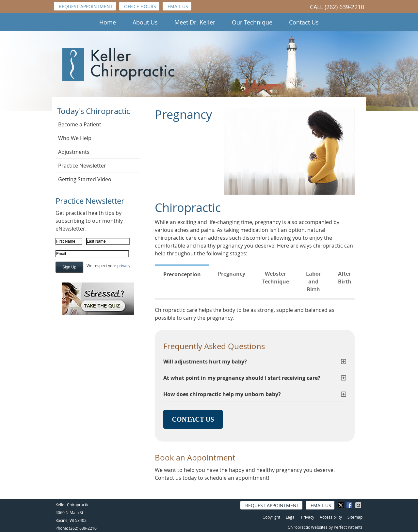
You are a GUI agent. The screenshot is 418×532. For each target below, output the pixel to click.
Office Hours (140, 6)
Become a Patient (80, 124)
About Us (145, 22)
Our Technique (252, 22)
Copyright (271, 517)
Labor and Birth (313, 282)
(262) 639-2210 (344, 7)
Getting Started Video (85, 179)
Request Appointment (86, 6)
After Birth (345, 278)
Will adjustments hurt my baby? (205, 362)
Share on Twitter (341, 505)
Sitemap (355, 517)
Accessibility (331, 517)
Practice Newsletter (82, 166)
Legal (291, 517)
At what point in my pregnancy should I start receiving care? (242, 378)
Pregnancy (232, 274)
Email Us (178, 6)
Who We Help (75, 138)
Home (108, 22)
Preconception (182, 274)
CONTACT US (193, 419)
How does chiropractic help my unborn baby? (222, 394)
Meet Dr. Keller (195, 22)
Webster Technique (276, 278)
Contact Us (304, 22)
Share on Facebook (350, 505)
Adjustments (74, 152)
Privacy (308, 517)
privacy (124, 266)
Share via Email (359, 505)
